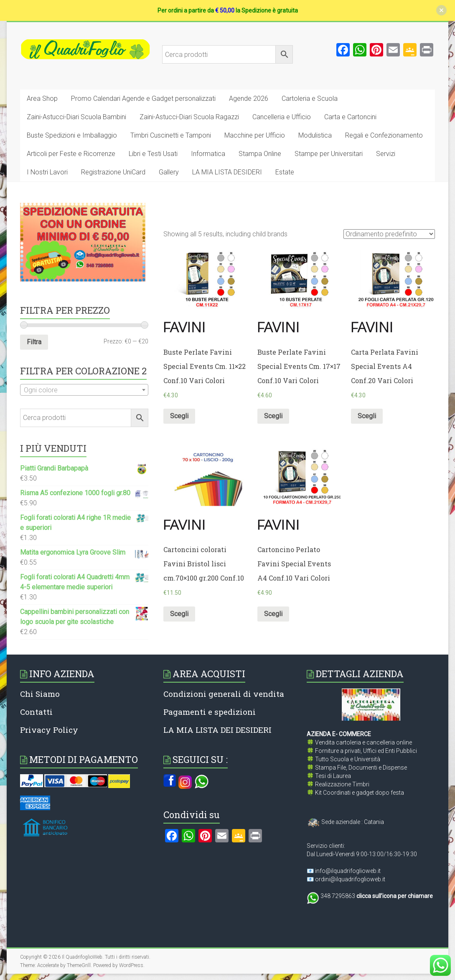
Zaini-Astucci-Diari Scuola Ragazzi (189, 117)
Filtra (34, 342)
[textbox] (84, 390)
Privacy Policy (49, 730)
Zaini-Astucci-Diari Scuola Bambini (76, 117)
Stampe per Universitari (329, 154)
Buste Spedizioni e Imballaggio (72, 135)
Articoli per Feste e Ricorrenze (71, 154)
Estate (285, 172)
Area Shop (42, 99)
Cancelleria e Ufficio (282, 117)
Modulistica (315, 135)
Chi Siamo (40, 694)
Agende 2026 (249, 99)
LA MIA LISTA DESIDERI (227, 172)
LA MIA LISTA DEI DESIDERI (217, 730)
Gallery (169, 172)
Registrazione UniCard (113, 172)
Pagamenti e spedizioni (210, 712)
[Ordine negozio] (389, 234)
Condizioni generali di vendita (224, 694)
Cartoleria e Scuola (310, 99)
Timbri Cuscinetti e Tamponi (171, 135)
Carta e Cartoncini (350, 117)
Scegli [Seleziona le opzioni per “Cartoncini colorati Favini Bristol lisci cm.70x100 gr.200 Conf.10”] (179, 614)
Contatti (36, 712)
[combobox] (84, 390)
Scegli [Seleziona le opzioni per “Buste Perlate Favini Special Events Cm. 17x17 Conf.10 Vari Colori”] (273, 416)
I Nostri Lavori (47, 172)
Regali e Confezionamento (384, 135)
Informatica (208, 154)
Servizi (386, 154)
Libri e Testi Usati (153, 154)
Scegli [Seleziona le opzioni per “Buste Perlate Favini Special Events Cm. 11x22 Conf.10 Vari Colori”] (179, 416)
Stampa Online (260, 154)
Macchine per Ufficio (255, 135)
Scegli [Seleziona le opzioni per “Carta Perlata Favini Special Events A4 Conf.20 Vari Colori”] (367, 416)
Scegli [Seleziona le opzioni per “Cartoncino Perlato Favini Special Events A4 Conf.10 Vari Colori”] (273, 614)
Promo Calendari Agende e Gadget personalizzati (143, 99)
